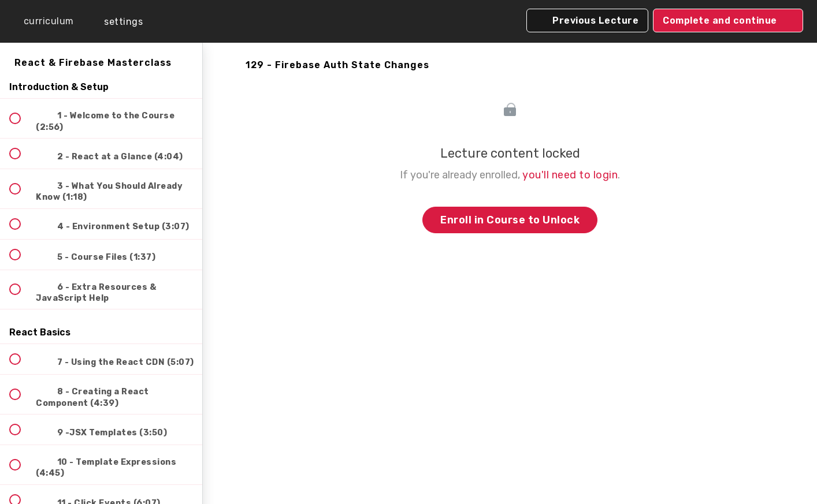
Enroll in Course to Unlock (510, 220)
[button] (40, 21)
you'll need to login (570, 175)
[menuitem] (116, 22)
